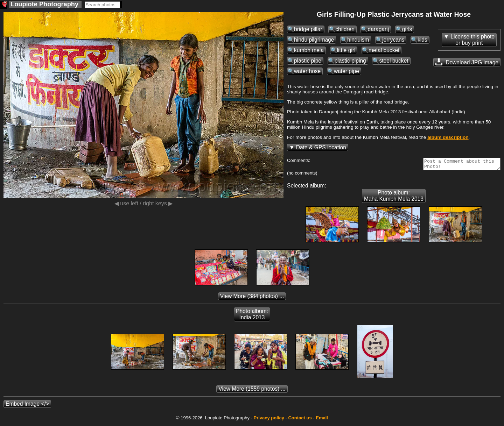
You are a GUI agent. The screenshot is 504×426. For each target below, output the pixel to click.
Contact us (300, 420)
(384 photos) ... (252, 298)
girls (407, 29)
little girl (346, 50)
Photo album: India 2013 (252, 316)
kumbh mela (309, 50)
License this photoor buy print (472, 40)
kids (422, 40)
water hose (307, 71)
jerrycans (393, 40)
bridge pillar (308, 29)
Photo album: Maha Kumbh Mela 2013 (394, 198)
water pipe (346, 71)
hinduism (358, 40)
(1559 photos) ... (252, 391)
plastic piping (350, 61)
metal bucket (384, 50)
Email (322, 420)
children (345, 29)
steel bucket (394, 61)
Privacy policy (269, 420)
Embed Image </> (27, 406)
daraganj (378, 29)
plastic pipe (308, 61)
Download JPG (467, 62)
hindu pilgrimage (314, 40)
